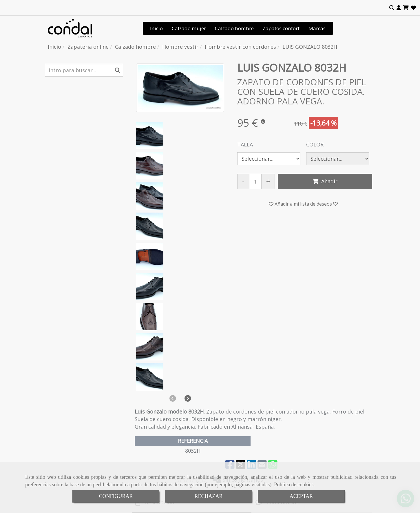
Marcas (317, 28)
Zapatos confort (281, 28)
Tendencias (147, 413)
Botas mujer (64, 448)
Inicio (156, 28)
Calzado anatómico (71, 406)
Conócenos (147, 399)
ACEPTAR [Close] (301, 496)
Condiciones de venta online (163, 442)
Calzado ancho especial (74, 399)
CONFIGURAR (116, 496)
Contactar (146, 428)
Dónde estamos (152, 421)
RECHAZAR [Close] (208, 496)
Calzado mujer (189, 28)
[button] (399, 8)
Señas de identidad (155, 406)
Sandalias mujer (67, 434)
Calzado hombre (234, 28)
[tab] (192, 314)
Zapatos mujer (66, 441)
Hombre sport (66, 413)
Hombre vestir (66, 420)
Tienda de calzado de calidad (164, 435)
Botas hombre (66, 427)
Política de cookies (294, 485)
